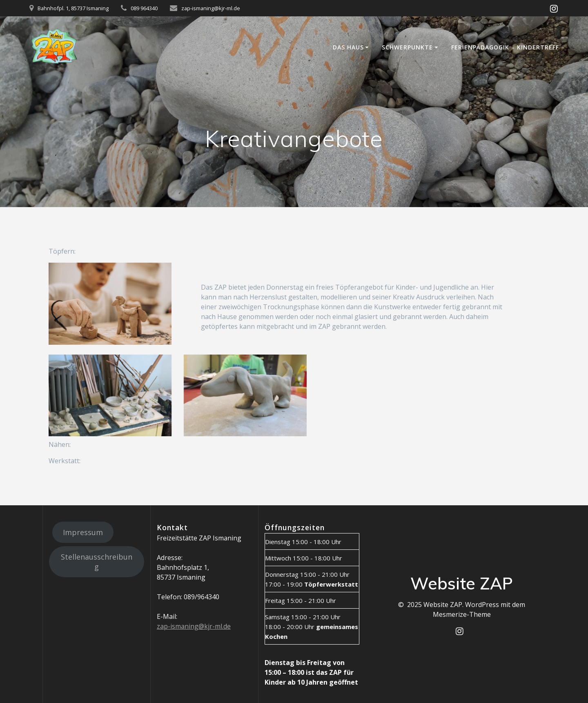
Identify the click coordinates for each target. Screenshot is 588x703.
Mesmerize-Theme (462, 614)
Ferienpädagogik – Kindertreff (505, 47)
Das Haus (348, 47)
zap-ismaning (178, 626)
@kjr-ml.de (215, 626)
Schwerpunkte (407, 47)
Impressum (83, 532)
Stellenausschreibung (97, 562)
